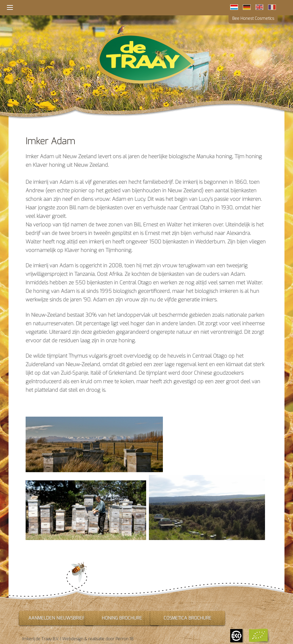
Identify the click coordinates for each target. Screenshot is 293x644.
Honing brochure (122, 618)
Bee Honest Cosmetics (253, 18)
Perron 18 (124, 639)
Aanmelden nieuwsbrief (57, 618)
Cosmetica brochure (187, 618)
